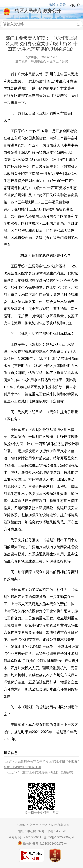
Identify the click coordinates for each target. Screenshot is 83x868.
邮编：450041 (57, 831)
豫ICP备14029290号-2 (59, 837)
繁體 (52, 5)
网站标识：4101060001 (25, 837)
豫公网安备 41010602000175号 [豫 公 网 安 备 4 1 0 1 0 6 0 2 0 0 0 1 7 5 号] (42, 843)
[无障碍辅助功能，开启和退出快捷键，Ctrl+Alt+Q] (76, 5)
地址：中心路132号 (31, 831)
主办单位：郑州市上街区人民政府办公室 (42, 825)
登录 (63, 5)
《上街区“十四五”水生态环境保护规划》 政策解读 (39, 772)
